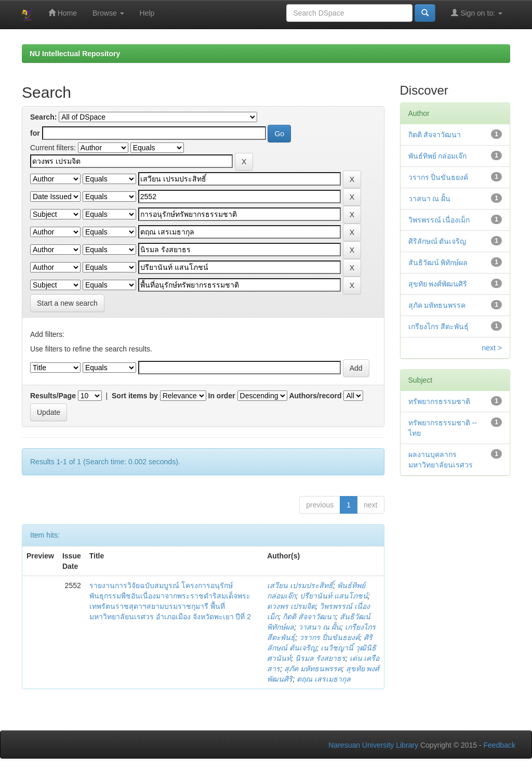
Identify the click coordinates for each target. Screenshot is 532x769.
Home (63, 13)
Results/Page (53, 396)
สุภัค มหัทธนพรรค (313, 669)
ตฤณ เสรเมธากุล (324, 679)
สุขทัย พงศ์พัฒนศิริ (438, 284)
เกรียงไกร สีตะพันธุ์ (439, 327)
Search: (43, 117)
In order (222, 396)
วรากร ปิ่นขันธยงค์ (329, 637)
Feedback (500, 745)
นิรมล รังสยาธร (320, 658)
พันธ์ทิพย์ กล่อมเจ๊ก (438, 156)
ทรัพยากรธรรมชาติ (439, 401)
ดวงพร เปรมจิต (291, 606)
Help (147, 13)
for (35, 133)
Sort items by (135, 396)
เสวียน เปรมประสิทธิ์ (300, 585)
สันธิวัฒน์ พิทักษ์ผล (438, 263)
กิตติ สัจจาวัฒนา (309, 617)
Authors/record (315, 396)
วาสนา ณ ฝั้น (320, 627)
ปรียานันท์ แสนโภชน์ (334, 596)
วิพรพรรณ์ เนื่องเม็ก (439, 220)
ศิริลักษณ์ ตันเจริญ (437, 241)
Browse (108, 13)
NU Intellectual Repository (75, 54)
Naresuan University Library (373, 745)
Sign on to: (477, 13)
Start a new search (67, 303)
